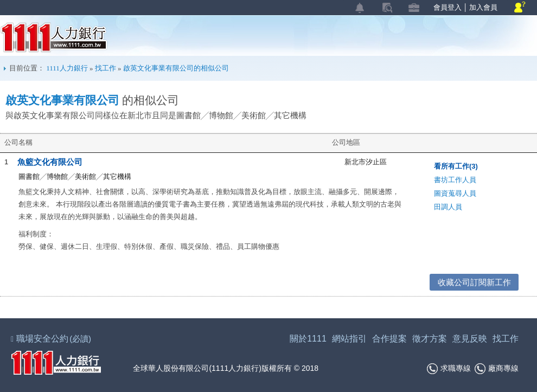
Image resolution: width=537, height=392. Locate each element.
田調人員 (448, 207)
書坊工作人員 (455, 180)
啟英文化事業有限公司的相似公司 (176, 68)
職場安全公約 (52, 339)
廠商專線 (497, 369)
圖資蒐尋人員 (455, 193)
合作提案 (389, 339)
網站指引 (349, 339)
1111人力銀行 (54, 37)
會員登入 (448, 7)
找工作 (106, 68)
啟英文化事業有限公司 (62, 100)
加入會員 (483, 7)
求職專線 (449, 369)
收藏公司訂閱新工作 (474, 282)
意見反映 (470, 339)
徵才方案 (430, 339)
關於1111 (308, 339)
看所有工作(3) (456, 166)
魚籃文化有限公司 (50, 162)
